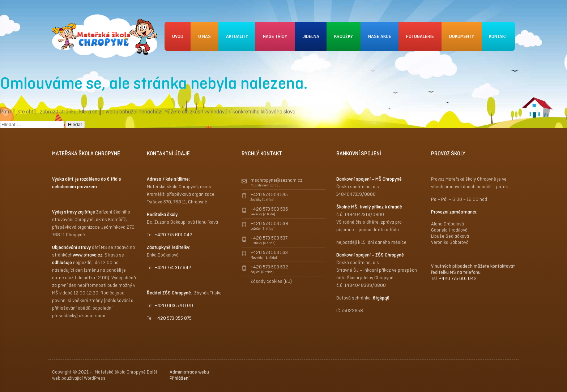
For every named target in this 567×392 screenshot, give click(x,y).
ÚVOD (178, 36)
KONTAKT (498, 36)
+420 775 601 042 (174, 235)
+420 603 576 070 (174, 305)
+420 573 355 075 (173, 318)
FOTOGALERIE (420, 36)
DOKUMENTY (462, 36)
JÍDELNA (311, 36)
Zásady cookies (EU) (271, 281)
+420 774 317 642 (173, 268)
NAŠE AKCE (380, 36)
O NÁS (204, 36)
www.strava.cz (88, 255)
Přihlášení (180, 378)
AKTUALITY (237, 36)
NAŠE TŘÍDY (275, 36)
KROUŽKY (344, 36)
